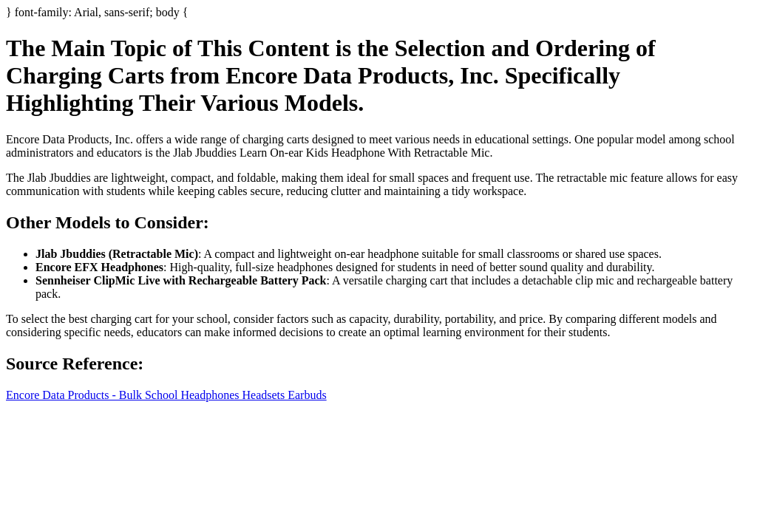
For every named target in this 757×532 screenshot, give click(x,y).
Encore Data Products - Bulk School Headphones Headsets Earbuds (166, 395)
